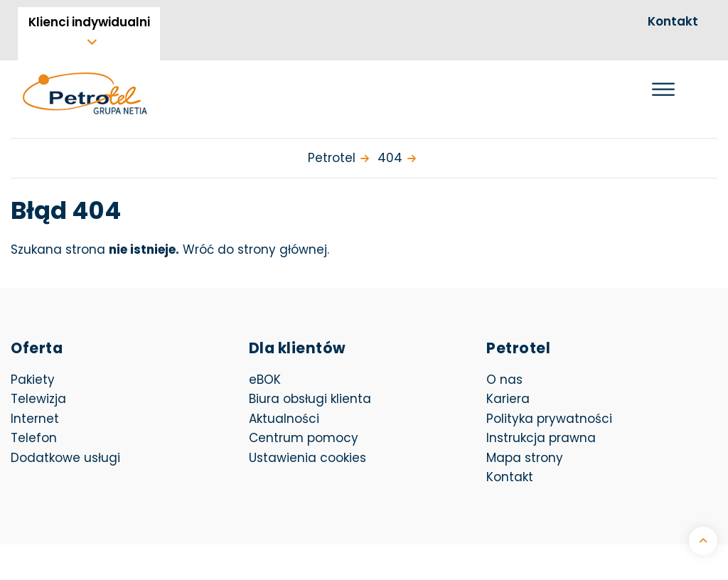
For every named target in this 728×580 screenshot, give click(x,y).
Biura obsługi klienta (310, 399)
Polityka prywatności (549, 419)
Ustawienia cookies (307, 458)
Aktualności (284, 419)
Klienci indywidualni (89, 22)
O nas (504, 380)
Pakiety (33, 380)
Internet (35, 419)
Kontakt (673, 21)
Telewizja (38, 399)
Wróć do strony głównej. (256, 249)
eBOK (345, 379)
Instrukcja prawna (541, 438)
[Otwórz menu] (663, 89)
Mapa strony (525, 458)
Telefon (34, 438)
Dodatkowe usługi (65, 458)
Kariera (508, 399)
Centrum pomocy (304, 438)
